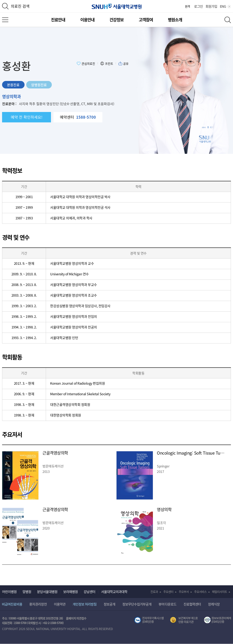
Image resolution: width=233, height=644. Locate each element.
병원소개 (175, 20)
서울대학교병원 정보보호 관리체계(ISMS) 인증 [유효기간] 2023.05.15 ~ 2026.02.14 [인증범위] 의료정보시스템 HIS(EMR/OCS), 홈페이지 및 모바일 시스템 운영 (218, 620)
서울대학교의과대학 (114, 592)
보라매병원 (71, 592)
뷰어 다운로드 (168, 604)
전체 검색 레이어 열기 (228, 20)
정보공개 (109, 604)
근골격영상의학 (55, 453)
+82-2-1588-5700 (53, 623)
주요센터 (168, 592)
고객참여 (146, 20)
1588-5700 (20, 623)
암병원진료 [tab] (39, 85)
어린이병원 (9, 592)
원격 (187, 6)
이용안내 (87, 20)
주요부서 (184, 592)
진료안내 (58, 20)
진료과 (154, 592)
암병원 (27, 592)
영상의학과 (11, 96)
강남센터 (89, 592)
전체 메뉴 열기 (5, 20)
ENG (223, 6)
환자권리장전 (38, 604)
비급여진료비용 (12, 604)
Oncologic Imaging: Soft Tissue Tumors (193, 453)
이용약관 (60, 604)
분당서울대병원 (47, 592)
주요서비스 (200, 592)
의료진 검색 (20, 6)
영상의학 (164, 509)
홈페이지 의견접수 (76, 618)
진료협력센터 (192, 604)
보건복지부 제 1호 (184, 620)
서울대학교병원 (117, 6)
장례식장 (214, 604)
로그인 (198, 6)
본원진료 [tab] (13, 85)
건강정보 (116, 20)
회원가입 (211, 6)
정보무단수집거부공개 (137, 604)
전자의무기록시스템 (149, 620)
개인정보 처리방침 (85, 604)
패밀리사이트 (219, 592)
